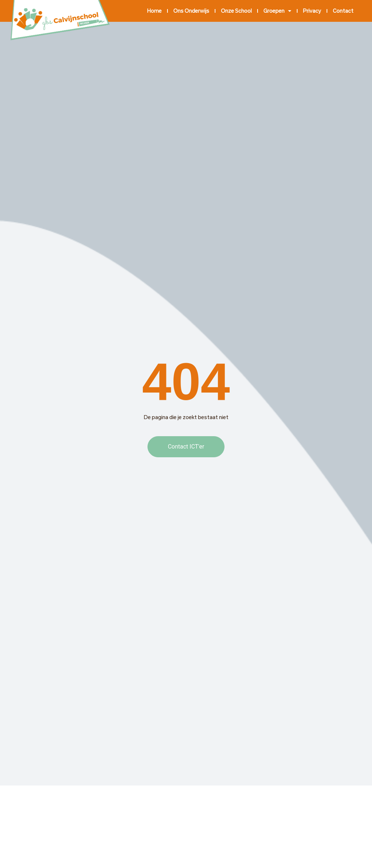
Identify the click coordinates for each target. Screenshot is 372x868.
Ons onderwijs (191, 11)
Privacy (312, 11)
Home (154, 11)
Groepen (277, 11)
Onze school (236, 11)
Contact (343, 11)
